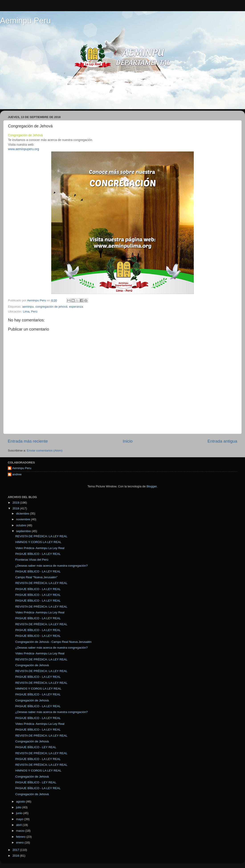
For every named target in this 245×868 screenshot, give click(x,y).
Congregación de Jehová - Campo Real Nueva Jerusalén (53, 642)
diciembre (23, 514)
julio (19, 807)
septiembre (24, 531)
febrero (21, 837)
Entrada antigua (222, 441)
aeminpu (28, 307)
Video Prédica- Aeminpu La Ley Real (40, 548)
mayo (20, 819)
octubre (21, 525)
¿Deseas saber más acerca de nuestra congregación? (52, 566)
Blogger (152, 486)
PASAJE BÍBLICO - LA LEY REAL (38, 554)
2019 (16, 503)
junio (20, 813)
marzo (21, 831)
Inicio (128, 441)
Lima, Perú (30, 311)
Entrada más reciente (28, 441)
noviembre (23, 519)
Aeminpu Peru (25, 21)
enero (20, 842)
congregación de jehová (51, 307)
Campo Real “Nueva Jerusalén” (36, 577)
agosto (21, 802)
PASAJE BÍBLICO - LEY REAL (36, 747)
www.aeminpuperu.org (23, 149)
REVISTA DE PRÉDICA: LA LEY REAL (41, 536)
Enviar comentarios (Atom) (45, 450)
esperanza (76, 307)
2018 (16, 508)
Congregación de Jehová (32, 665)
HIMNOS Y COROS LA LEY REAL (38, 542)
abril (19, 825)
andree (17, 474)
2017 (16, 850)
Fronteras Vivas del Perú (32, 560)
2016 (16, 856)
